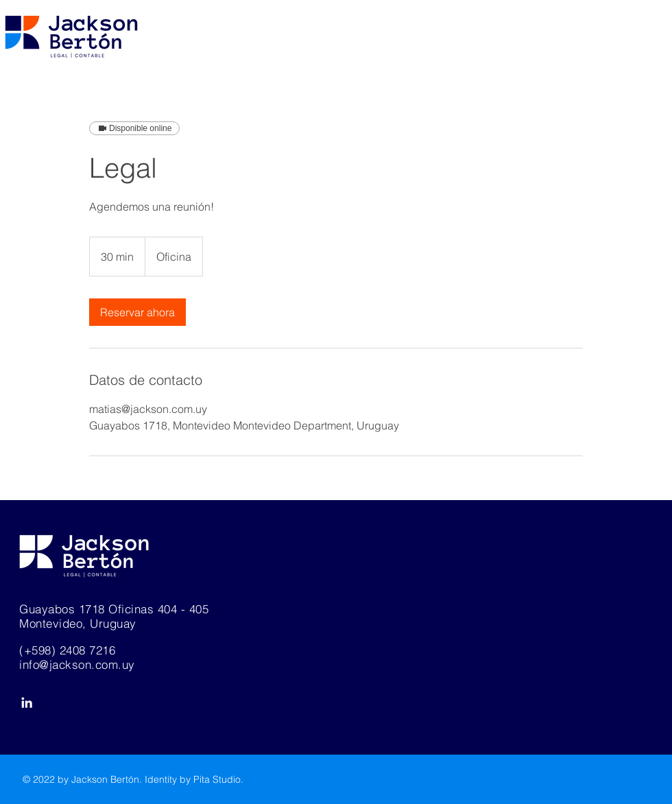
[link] (137, 312)
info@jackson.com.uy (77, 664)
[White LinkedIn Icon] (27, 702)
